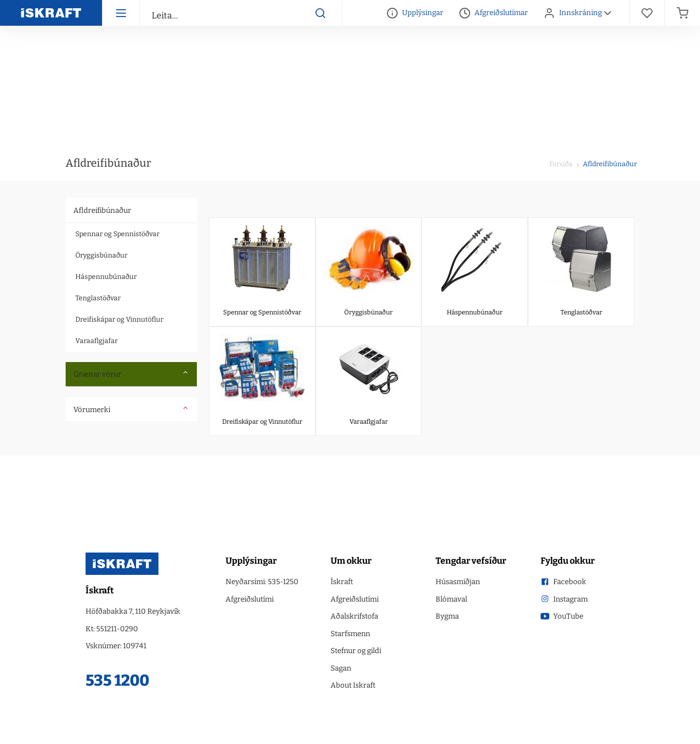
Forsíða (561, 164)
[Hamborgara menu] (121, 13)
